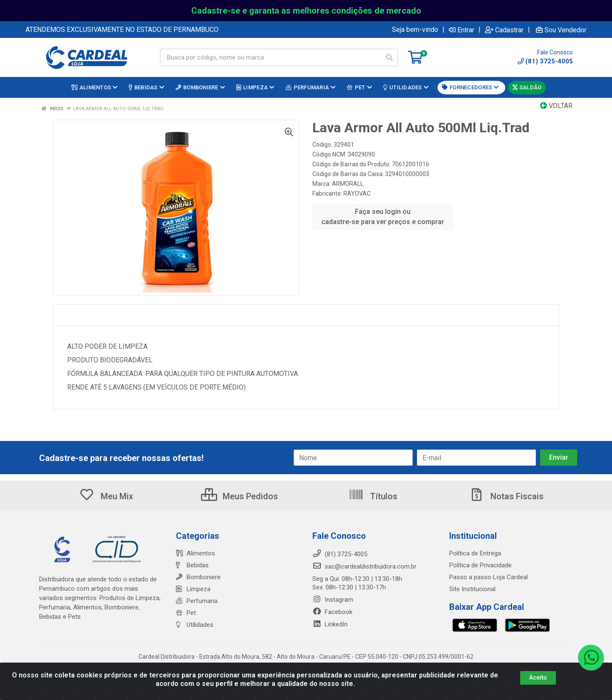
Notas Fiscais (506, 496)
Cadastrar (504, 30)
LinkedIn (330, 624)
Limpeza (193, 589)
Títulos (373, 496)
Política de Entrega (475, 553)
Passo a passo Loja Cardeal (489, 577)
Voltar (556, 106)
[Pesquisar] (389, 57)
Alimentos (195, 553)
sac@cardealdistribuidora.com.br (364, 566)
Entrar (462, 30)
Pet (186, 613)
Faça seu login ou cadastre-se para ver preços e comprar (383, 217)
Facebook (332, 612)
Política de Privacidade (480, 565)
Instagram (333, 600)
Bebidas (192, 565)
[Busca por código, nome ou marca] (270, 57)
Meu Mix (106, 496)
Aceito (538, 677)
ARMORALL (348, 184)
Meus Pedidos (239, 496)
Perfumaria (197, 601)
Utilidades (195, 625)
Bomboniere (198, 577)
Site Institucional (472, 589)
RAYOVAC (357, 193)
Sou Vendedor (561, 30)
